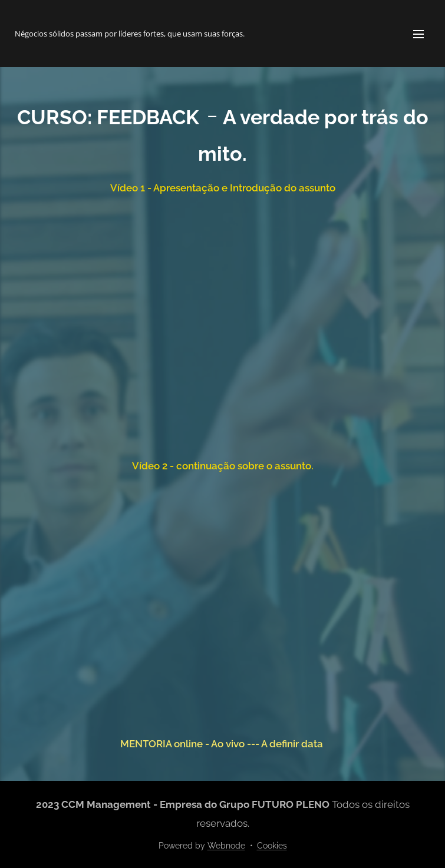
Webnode (226, 846)
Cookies (272, 846)
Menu (418, 34)
